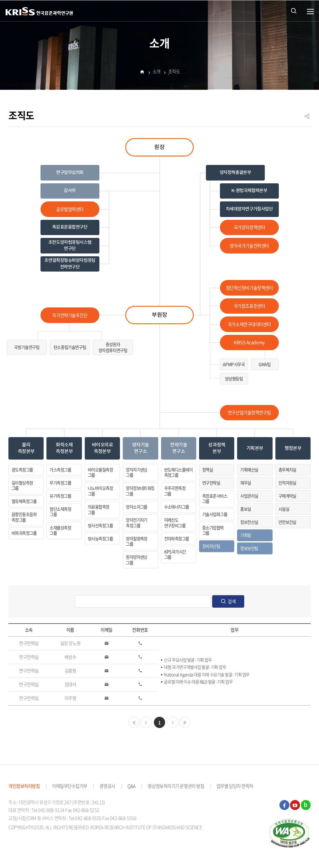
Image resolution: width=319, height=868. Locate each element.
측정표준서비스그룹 (215, 499)
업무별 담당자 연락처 (235, 786)
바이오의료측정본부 (102, 448)
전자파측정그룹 (177, 538)
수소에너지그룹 (177, 507)
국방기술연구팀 (27, 347)
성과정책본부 (217, 448)
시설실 (284, 509)
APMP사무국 (234, 364)
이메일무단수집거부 (70, 786)
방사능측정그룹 (100, 538)
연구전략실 (211, 483)
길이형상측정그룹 (22, 485)
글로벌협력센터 (70, 209)
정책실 (207, 470)
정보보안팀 (249, 548)
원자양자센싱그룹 (137, 560)
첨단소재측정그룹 (60, 512)
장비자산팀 (211, 546)
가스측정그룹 (60, 470)
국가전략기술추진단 (70, 315)
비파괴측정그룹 (24, 533)
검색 (232, 601)
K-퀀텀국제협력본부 (249, 191)
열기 (310, 12)
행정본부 (293, 448)
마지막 (185, 722)
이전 (146, 722)
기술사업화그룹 (215, 514)
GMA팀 (264, 364)
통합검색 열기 (294, 11)
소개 (157, 72)
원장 (159, 147)
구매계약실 (287, 496)
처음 (134, 722)
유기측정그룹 (60, 496)
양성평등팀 (234, 379)
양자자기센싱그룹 (137, 472)
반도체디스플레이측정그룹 (179, 472)
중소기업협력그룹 (213, 530)
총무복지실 (287, 470)
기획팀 (245, 535)
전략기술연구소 (179, 448)
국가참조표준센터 (249, 306)
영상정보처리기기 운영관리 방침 (176, 786)
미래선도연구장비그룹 (175, 523)
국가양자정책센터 (249, 227)
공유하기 (307, 119)
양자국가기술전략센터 (249, 246)
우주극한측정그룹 (175, 491)
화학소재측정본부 (64, 448)
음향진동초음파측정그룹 (24, 517)
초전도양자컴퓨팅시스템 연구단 (70, 246)
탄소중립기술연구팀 (70, 347)
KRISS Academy (249, 342)
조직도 (174, 72)
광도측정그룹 (22, 470)
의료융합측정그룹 (99, 509)
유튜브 (295, 805)
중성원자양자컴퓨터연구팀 (113, 347)
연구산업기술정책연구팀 (249, 412)
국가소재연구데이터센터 (249, 324)
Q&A (131, 786)
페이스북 (284, 805)
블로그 (306, 805)
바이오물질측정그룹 (100, 472)
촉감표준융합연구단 (70, 227)
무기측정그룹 (60, 483)
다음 (173, 722)
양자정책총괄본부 (235, 173)
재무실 (245, 483)
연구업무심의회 (70, 173)
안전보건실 (287, 522)
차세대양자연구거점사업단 (249, 209)
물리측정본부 (26, 448)
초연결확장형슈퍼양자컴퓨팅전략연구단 (70, 264)
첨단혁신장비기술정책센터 (249, 288)
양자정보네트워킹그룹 (140, 491)
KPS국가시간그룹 (175, 554)
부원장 (159, 315)
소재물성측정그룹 (60, 530)
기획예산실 (249, 470)
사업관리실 (249, 496)
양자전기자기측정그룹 (137, 523)
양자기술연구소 (140, 448)
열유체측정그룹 (24, 501)
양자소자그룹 (137, 507)
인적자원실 (287, 483)
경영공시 (107, 786)
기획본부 (255, 448)
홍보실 (245, 509)
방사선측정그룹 (100, 525)
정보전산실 (249, 522)
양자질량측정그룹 (137, 541)
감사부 (70, 191)
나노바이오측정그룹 (100, 491)
